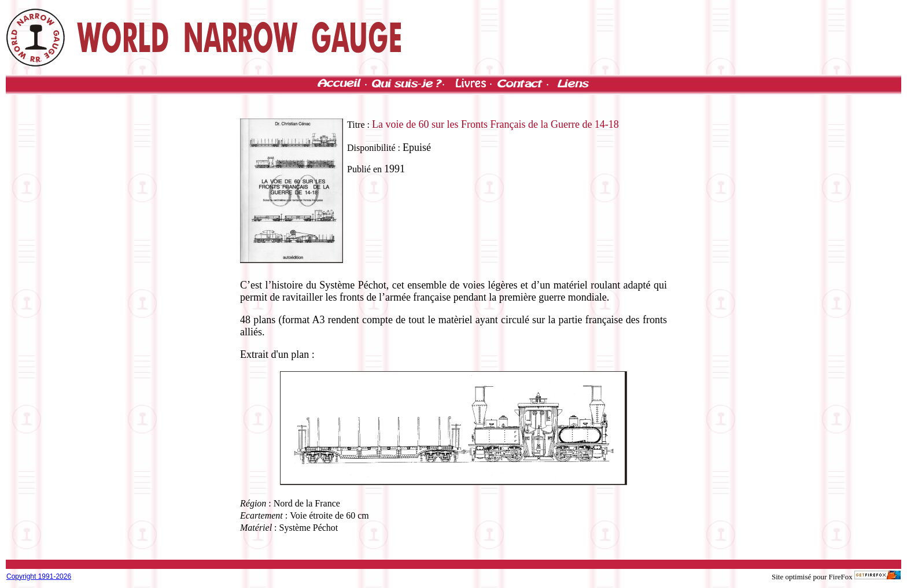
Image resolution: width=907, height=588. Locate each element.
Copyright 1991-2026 (39, 576)
